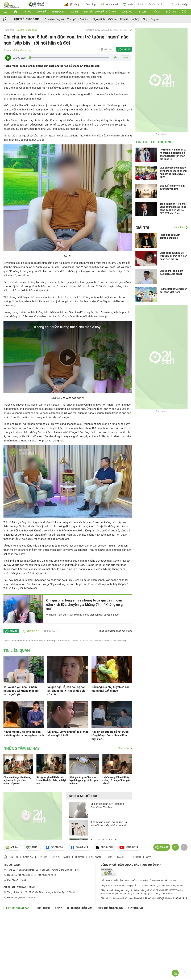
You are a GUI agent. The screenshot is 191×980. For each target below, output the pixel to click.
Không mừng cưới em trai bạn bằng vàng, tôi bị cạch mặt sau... (84, 780)
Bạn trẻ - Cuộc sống (27, 19)
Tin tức (27, 12)
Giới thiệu (43, 908)
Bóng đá (41, 12)
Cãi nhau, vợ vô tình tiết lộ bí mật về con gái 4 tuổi (68, 734)
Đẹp (110, 857)
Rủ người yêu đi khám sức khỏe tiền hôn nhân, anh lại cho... (51, 780)
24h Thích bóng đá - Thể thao (100, 12)
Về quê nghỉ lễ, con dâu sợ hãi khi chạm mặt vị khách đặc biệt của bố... (67, 691)
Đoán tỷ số (109, 4)
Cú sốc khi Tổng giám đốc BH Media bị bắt (171, 272)
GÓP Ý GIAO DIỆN (10, 919)
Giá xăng (91, 4)
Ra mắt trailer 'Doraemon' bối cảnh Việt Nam (174, 290)
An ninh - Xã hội (61, 857)
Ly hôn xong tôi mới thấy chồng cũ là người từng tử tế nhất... (117, 780)
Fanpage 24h (55, 847)
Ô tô (184, 12)
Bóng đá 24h (80, 847)
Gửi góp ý (31, 631)
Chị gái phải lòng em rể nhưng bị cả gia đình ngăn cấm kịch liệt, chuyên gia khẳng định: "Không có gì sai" (85, 605)
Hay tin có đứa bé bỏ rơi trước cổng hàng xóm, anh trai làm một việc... (110, 735)
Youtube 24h (129, 847)
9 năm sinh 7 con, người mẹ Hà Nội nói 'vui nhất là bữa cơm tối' (109, 824)
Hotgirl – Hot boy (130, 19)
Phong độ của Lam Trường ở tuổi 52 (170, 236)
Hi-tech (142, 12)
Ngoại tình (99, 19)
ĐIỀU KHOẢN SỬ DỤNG (110, 908)
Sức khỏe (127, 12)
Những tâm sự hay (22, 50)
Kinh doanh (58, 12)
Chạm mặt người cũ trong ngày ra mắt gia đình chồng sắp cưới (17, 780)
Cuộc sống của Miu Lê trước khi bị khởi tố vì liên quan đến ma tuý (173, 256)
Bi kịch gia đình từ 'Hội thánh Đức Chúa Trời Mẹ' (107, 805)
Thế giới (156, 12)
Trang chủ (9, 30)
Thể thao (171, 12)
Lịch (128, 4)
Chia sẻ (126, 49)
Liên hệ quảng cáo (18, 908)
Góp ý (58, 908)
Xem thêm (124, 748)
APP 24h (12, 847)
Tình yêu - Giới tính (78, 19)
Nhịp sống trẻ (151, 19)
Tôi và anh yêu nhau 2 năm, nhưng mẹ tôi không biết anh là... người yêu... (21, 691)
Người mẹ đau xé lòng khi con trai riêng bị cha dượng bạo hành (24, 734)
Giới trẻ (112, 19)
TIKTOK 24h (104, 847)
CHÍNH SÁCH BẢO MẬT (80, 908)
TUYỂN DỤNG (135, 908)
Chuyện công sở (54, 19)
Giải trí (74, 12)
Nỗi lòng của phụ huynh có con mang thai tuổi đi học (111, 689)
